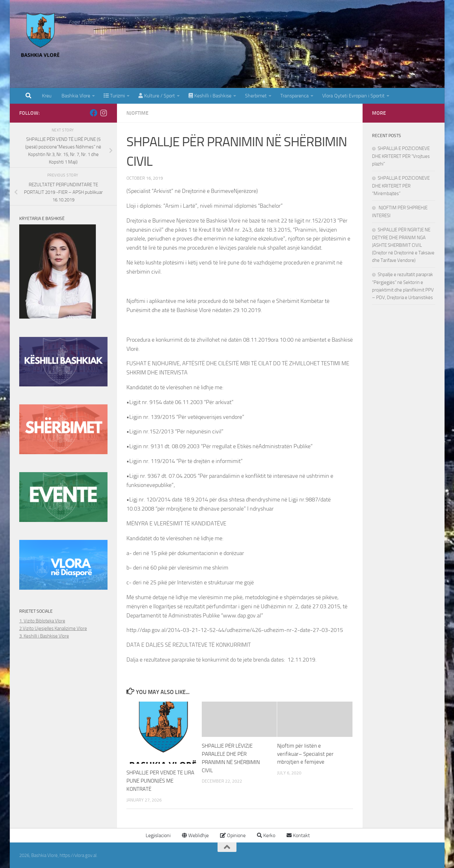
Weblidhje (195, 835)
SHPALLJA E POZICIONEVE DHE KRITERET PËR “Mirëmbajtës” (401, 186)
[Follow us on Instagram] (104, 113)
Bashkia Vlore (75, 96)
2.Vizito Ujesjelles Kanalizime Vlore (53, 628)
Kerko (266, 835)
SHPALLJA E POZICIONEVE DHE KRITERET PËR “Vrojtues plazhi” (401, 156)
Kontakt (298, 835)
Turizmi (114, 96)
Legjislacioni (157, 835)
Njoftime (137, 113)
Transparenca (294, 96)
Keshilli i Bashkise (210, 96)
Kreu (47, 96)
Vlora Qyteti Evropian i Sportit (353, 96)
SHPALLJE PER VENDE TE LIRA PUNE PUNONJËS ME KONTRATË (160, 781)
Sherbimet (256, 96)
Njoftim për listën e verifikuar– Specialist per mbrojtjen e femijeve (305, 754)
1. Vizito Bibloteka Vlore (42, 621)
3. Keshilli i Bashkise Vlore (44, 636)
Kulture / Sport (157, 96)
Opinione (233, 835)
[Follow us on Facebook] (94, 113)
